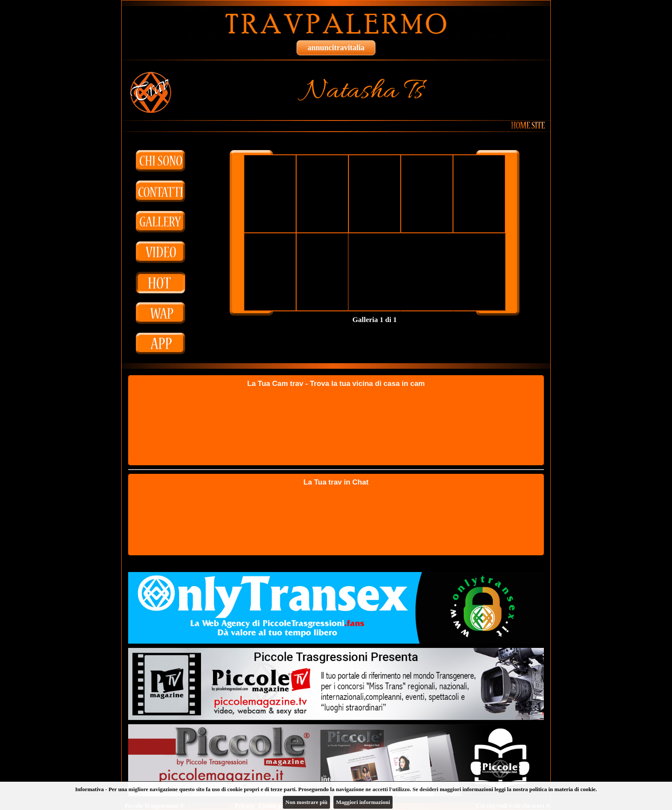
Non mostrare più (306, 802)
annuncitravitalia (336, 48)
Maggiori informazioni (363, 802)
